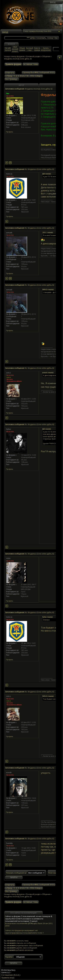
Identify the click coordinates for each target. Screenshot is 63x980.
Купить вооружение (46, 49)
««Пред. (9, 76)
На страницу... (12, 79)
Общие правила (22, 49)
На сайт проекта (8, 49)
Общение (46, 894)
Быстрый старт (30, 49)
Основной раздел (33, 894)
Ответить (10, 73)
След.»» (39, 76)
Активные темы (31, 64)
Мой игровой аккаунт (15, 49)
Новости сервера (37, 49)
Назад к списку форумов (14, 56)
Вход (53, 2)
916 (32, 76)
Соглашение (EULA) (10, 975)
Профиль (10, 132)
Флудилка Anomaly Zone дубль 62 (18, 897)
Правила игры (8, 978)
